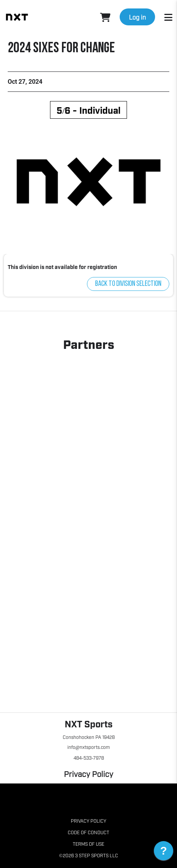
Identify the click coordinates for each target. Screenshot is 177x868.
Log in (137, 17)
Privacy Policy (88, 773)
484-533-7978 (89, 758)
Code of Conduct (88, 832)
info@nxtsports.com (88, 747)
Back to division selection (128, 284)
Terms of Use (88, 844)
